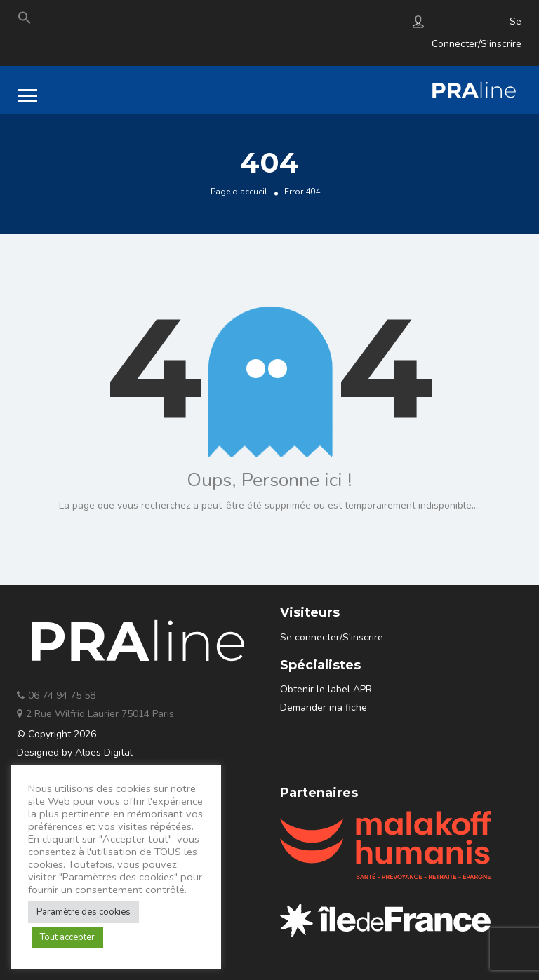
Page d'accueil (239, 192)
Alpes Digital (104, 752)
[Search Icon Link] (25, 21)
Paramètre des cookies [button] (84, 912)
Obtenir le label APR (326, 689)
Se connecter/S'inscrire (332, 637)
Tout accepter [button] (67, 937)
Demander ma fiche (324, 707)
